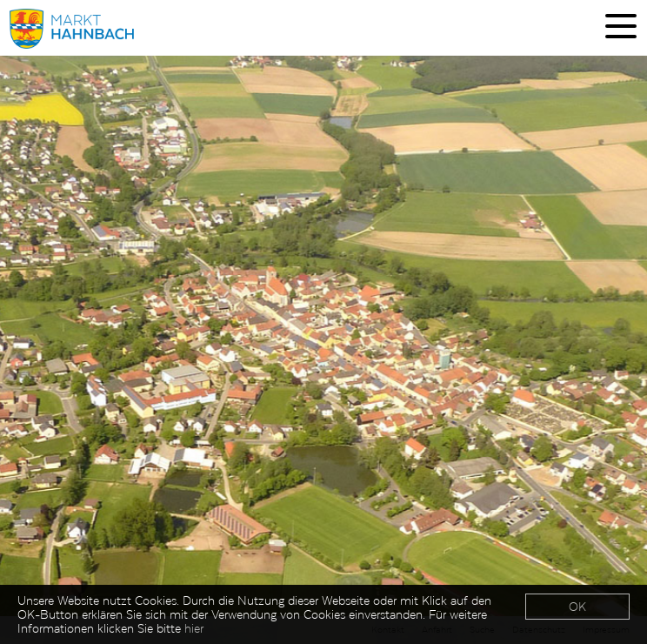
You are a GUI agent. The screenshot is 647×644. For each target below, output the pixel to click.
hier (194, 629)
